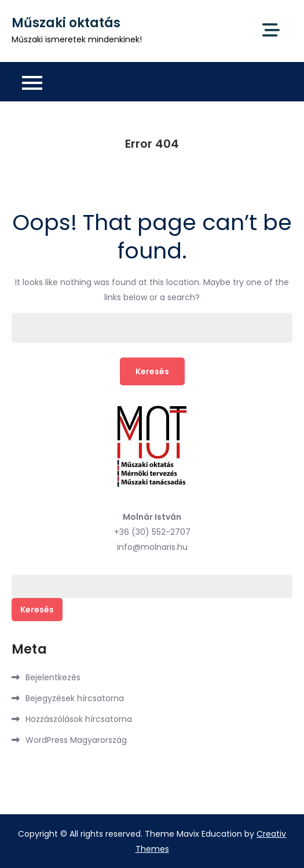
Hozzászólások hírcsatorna (79, 719)
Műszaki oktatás (66, 23)
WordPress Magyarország (76, 740)
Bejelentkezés (53, 677)
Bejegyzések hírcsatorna (75, 698)
